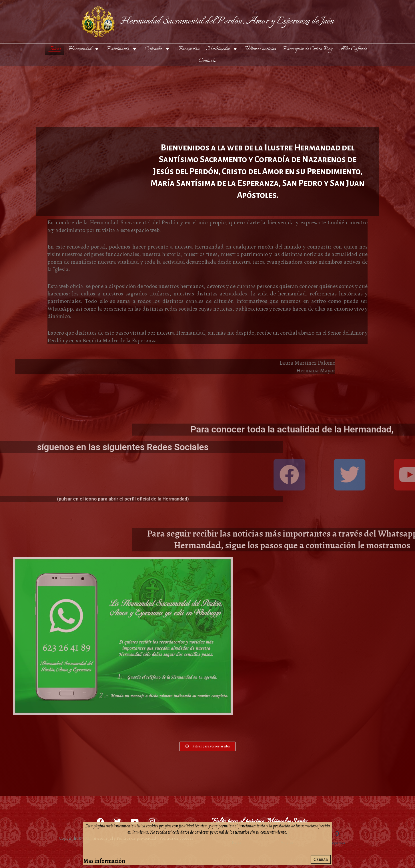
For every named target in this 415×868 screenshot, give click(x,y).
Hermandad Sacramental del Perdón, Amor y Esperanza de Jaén (227, 21)
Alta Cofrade (353, 49)
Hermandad (84, 49)
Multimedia (222, 49)
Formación (188, 49)
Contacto (207, 60)
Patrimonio (122, 49)
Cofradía (158, 49)
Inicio (55, 49)
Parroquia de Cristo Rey (308, 49)
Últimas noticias (261, 49)
